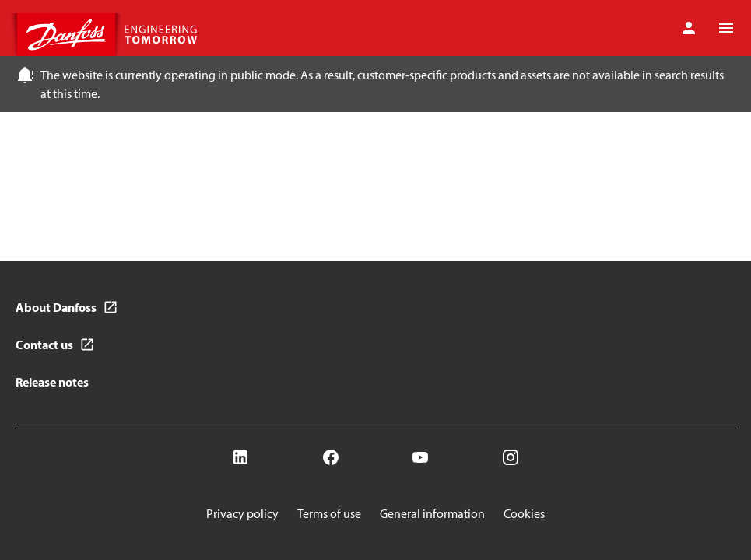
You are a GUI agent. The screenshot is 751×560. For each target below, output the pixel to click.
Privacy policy (242, 513)
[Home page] (109, 35)
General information (432, 513)
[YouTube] (420, 457)
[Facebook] (331, 457)
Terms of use (329, 513)
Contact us (44, 345)
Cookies (524, 513)
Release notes (52, 382)
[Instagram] (511, 457)
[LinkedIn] (240, 457)
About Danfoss (56, 307)
